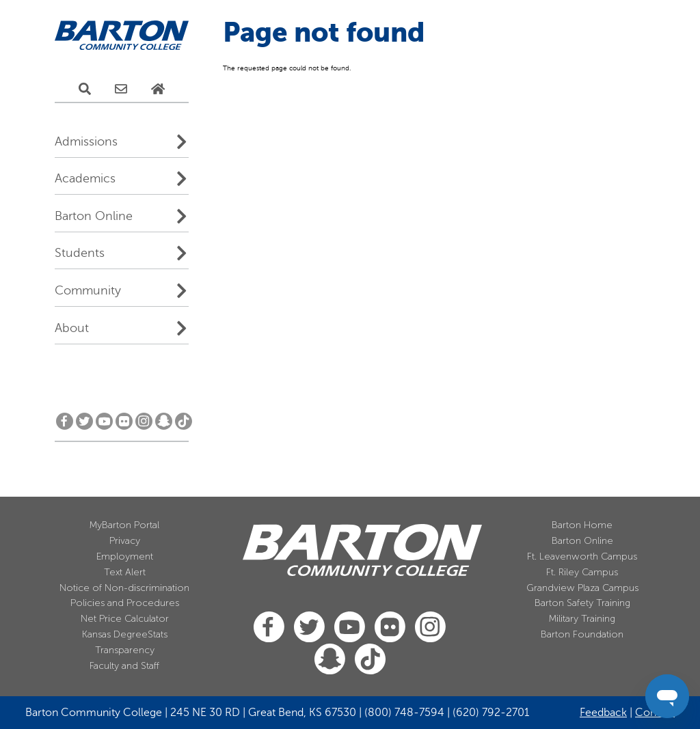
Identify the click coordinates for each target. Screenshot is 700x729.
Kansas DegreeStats (125, 634)
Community (88, 290)
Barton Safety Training (582, 603)
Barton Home (582, 525)
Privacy (125, 541)
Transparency (125, 650)
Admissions (86, 141)
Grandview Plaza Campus (582, 588)
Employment (125, 556)
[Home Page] (158, 90)
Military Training (582, 619)
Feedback (603, 713)
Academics (85, 178)
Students (80, 253)
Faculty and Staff (124, 666)
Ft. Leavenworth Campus (582, 556)
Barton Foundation (582, 634)
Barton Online (94, 216)
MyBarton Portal (124, 525)
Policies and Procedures (125, 603)
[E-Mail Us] (121, 90)
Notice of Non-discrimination (124, 588)
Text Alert (125, 572)
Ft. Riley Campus (582, 572)
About (72, 328)
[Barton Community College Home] (122, 36)
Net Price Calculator (125, 619)
